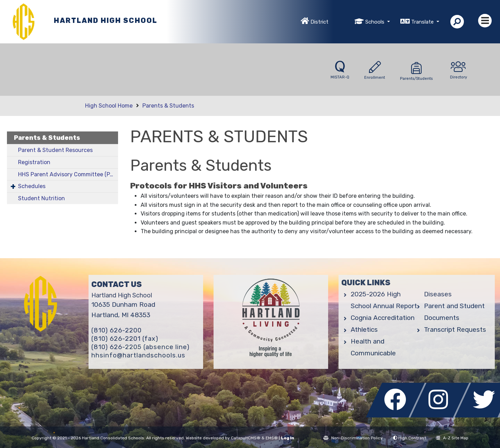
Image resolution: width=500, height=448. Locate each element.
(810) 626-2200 (116, 330)
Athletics (364, 329)
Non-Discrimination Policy (353, 438)
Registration (34, 162)
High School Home (109, 106)
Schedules (32, 186)
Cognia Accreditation (383, 318)
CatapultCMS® (246, 438)
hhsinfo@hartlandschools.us (138, 355)
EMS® (272, 438)
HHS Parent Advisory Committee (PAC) (68, 174)
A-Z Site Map (452, 438)
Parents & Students (168, 106)
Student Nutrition (41, 198)
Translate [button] (423, 22)
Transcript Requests (455, 329)
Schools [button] (376, 22)
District (319, 22)
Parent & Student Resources (55, 150)
